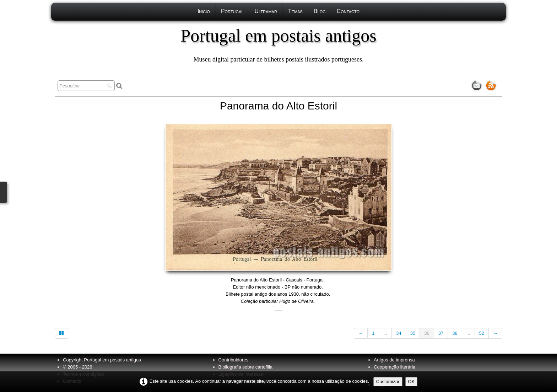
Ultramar (266, 11)
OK (412, 382)
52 (482, 333)
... (385, 333)
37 (441, 333)
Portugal (232, 11)
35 (413, 333)
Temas (295, 11)
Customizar (388, 382)
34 (399, 333)
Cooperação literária (394, 367)
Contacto (348, 11)
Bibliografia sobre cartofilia (245, 367)
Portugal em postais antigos (112, 360)
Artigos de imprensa (394, 360)
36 (427, 333)
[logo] (278, 44)
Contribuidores (234, 360)
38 (455, 333)
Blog (320, 11)
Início (204, 11)
